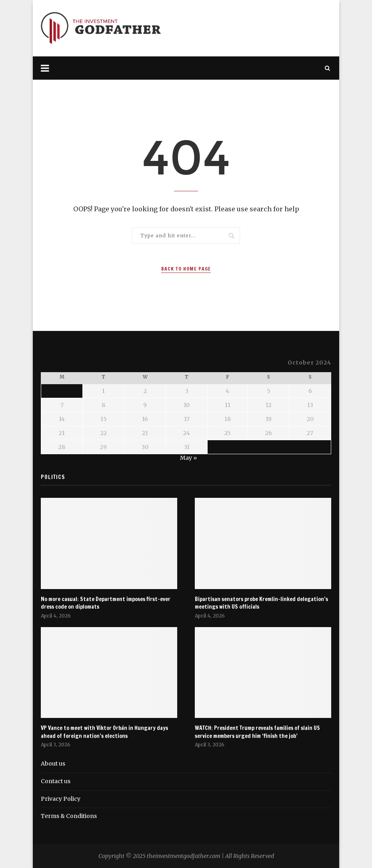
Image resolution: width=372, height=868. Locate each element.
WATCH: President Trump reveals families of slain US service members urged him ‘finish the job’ (257, 732)
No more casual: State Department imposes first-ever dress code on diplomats (106, 603)
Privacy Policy (61, 799)
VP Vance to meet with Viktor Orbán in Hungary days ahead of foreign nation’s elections (104, 732)
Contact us (56, 781)
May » (188, 458)
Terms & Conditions (69, 816)
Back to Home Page (186, 269)
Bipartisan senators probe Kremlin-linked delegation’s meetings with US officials (261, 603)
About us (53, 764)
